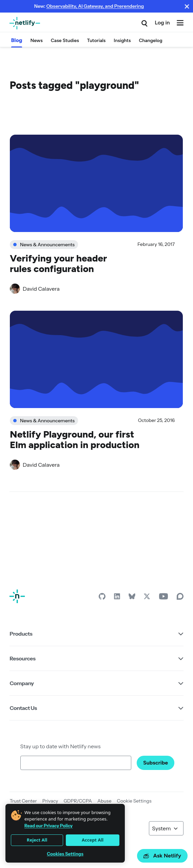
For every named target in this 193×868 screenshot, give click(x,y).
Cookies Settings (65, 854)
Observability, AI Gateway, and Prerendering (95, 6)
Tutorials (96, 41)
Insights (122, 41)
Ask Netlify (162, 856)
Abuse (104, 801)
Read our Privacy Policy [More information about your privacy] (49, 826)
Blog (16, 40)
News (36, 41)
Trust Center (23, 801)
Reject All (37, 840)
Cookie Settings (134, 801)
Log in (162, 23)
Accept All (93, 840)
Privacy (50, 801)
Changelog (150, 41)
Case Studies (65, 41)
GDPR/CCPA (78, 801)
